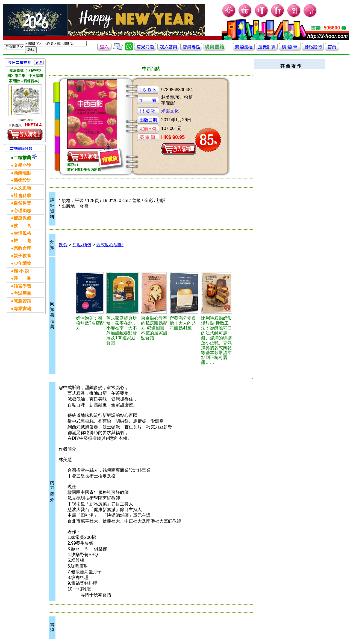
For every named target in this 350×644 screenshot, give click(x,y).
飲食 (63, 245)
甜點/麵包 (82, 245)
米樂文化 (170, 111)
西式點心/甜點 (110, 245)
